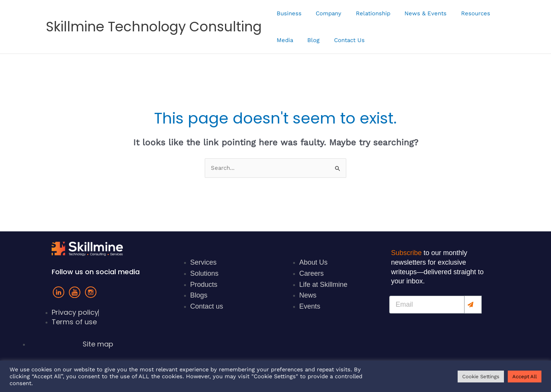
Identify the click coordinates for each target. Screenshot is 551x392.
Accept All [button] (525, 377)
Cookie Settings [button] (481, 377)
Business (288, 13)
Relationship (366, 13)
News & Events (416, 13)
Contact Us (342, 40)
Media (283, 40)
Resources (463, 13)
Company (324, 13)
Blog (309, 40)
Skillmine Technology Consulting (154, 27)
